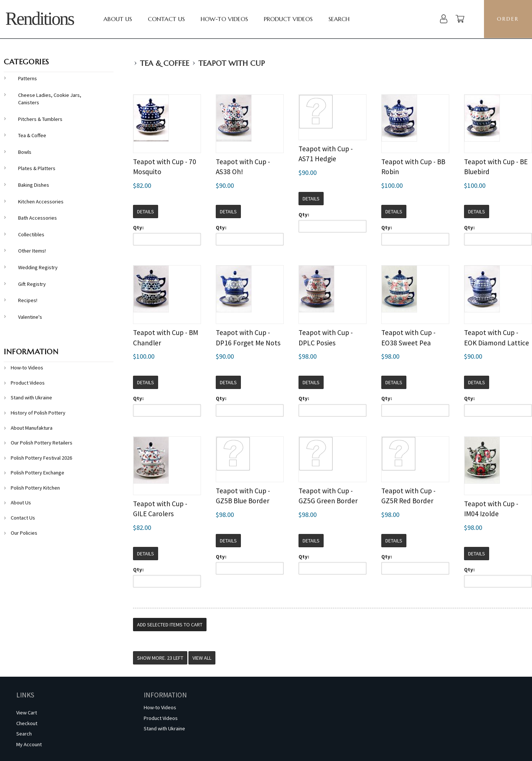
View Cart (27, 713)
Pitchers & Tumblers (40, 119)
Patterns (28, 78)
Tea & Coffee (165, 63)
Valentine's (30, 317)
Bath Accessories (37, 218)
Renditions (39, 19)
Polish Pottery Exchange (37, 473)
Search (339, 19)
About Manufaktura (32, 428)
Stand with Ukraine (31, 398)
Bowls (25, 152)
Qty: (138, 227)
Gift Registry (32, 284)
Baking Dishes (34, 185)
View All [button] (202, 658)
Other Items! (32, 251)
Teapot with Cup (232, 63)
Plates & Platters (37, 168)
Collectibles (31, 234)
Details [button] (146, 212)
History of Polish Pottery (38, 413)
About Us (118, 19)
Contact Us (166, 19)
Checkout (27, 723)
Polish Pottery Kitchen (35, 488)
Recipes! (28, 300)
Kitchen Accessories (41, 202)
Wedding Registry (38, 267)
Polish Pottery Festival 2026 (41, 458)
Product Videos (288, 19)
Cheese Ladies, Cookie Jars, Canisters (50, 99)
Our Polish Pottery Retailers (42, 443)
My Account (29, 744)
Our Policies (24, 533)
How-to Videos (224, 19)
